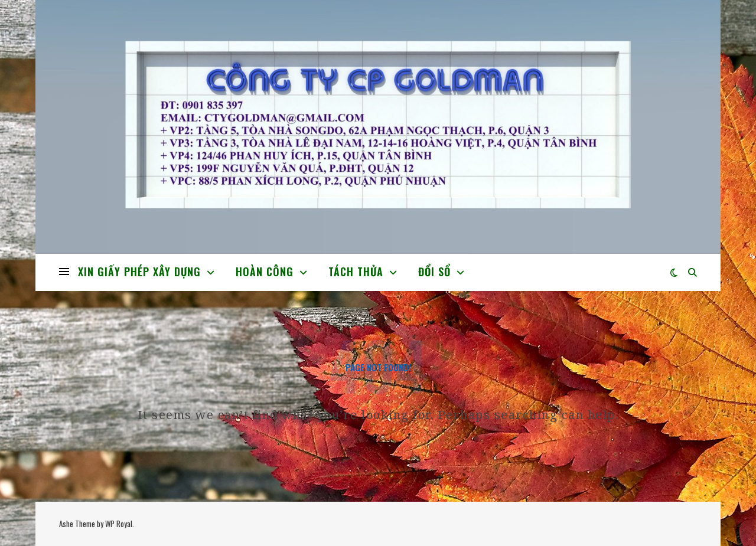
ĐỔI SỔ (434, 272)
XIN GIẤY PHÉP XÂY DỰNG (139, 272)
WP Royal (119, 524)
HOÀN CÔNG (265, 272)
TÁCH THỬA (356, 272)
